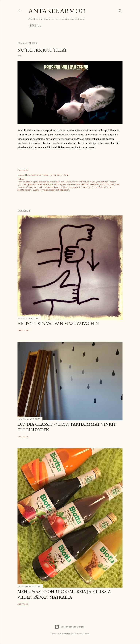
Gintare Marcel (82, 634)
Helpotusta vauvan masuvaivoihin (58, 324)
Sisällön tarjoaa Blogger (70, 627)
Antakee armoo (57, 11)
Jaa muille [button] (23, 170)
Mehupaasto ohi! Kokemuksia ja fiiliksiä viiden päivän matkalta (64, 594)
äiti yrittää (62, 175)
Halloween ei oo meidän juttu (40, 175)
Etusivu (36, 26)
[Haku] (120, 10)
